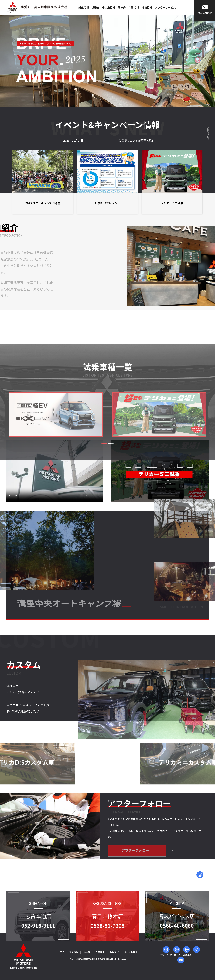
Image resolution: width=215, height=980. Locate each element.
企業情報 (134, 8)
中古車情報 (109, 8)
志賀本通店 (187, 951)
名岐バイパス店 (166, 951)
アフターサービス (165, 8)
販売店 (122, 8)
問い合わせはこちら (200, 876)
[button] (104, 517)
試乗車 (96, 8)
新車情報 (84, 8)
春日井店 (177, 951)
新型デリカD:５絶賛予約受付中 (165, 141)
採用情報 (147, 8)
